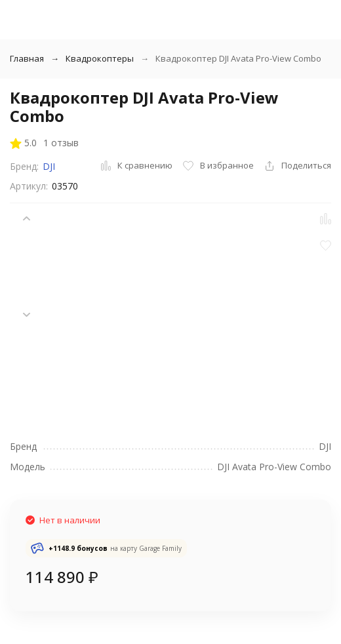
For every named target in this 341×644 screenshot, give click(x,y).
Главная (27, 58)
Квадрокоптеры (100, 58)
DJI (49, 166)
